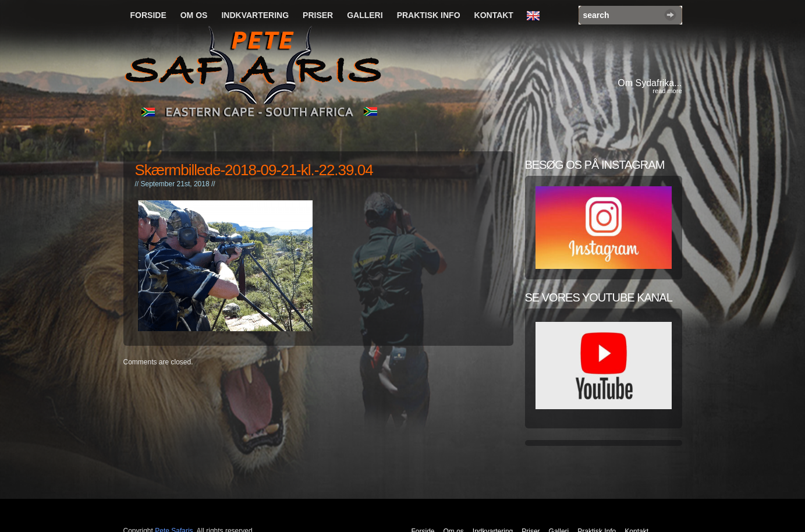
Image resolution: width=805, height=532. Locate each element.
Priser (318, 15)
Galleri (365, 15)
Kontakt (494, 15)
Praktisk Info (429, 15)
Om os (194, 15)
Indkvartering (255, 15)
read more (667, 91)
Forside (148, 15)
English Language (536, 16)
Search (670, 15)
